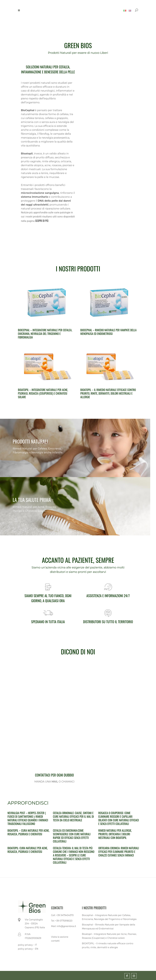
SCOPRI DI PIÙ (42, 221)
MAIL (55, 782)
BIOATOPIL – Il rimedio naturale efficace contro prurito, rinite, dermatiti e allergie (108, 945)
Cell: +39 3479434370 (62, 915)
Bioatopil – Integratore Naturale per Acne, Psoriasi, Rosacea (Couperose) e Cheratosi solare (43, 393)
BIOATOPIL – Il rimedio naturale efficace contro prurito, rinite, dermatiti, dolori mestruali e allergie (108, 393)
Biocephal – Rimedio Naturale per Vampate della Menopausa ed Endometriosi (109, 332)
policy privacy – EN (28, 949)
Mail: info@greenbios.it (64, 926)
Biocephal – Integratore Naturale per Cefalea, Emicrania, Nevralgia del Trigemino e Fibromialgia (45, 334)
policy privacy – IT (27, 945)
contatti (55, 941)
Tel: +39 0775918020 (62, 921)
